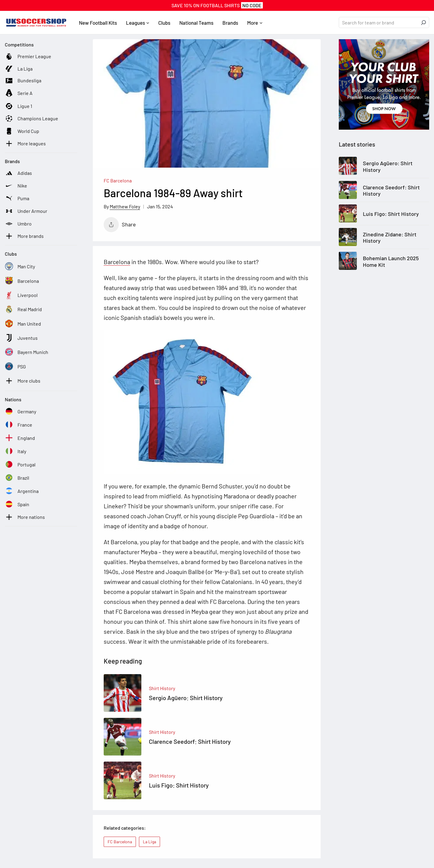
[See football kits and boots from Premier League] (28, 56)
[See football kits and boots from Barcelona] (22, 281)
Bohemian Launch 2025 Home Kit (391, 262)
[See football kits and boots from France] (19, 425)
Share (120, 225)
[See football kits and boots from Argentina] (22, 491)
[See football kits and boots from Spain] (17, 504)
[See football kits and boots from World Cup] (22, 131)
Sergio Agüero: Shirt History (388, 167)
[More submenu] (261, 23)
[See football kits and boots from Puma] (17, 198)
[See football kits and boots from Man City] (20, 267)
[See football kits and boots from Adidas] (18, 173)
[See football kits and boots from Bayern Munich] (27, 352)
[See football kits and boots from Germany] (20, 412)
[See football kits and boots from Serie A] (19, 93)
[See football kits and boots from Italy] (16, 451)
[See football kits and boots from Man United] (23, 324)
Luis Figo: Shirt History (391, 214)
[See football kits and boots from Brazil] (17, 478)
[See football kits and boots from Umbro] (18, 224)
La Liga (149, 842)
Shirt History (162, 688)
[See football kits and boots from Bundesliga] (23, 81)
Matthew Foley (125, 206)
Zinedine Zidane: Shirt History (390, 238)
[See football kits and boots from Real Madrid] (23, 309)
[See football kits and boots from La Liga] (19, 69)
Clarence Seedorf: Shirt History (391, 191)
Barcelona (117, 262)
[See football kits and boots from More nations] (25, 517)
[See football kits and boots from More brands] (24, 236)
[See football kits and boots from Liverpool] (21, 295)
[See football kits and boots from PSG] (15, 367)
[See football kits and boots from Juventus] (21, 338)
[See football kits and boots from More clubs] (23, 381)
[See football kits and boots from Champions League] (31, 118)
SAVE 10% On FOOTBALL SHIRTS (217, 5)
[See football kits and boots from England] (20, 438)
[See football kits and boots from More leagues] (25, 144)
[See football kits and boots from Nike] (16, 186)
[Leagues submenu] (148, 23)
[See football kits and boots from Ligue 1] (19, 106)
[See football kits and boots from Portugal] (20, 465)
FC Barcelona (118, 180)
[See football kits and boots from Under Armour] (26, 211)
